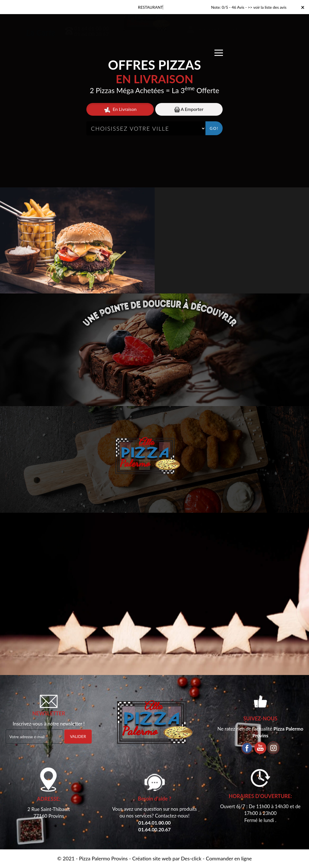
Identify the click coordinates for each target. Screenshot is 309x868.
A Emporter (189, 109)
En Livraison (120, 109)
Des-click (191, 858)
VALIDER (78, 736)
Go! (214, 128)
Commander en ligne (229, 858)
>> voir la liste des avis (267, 7)
